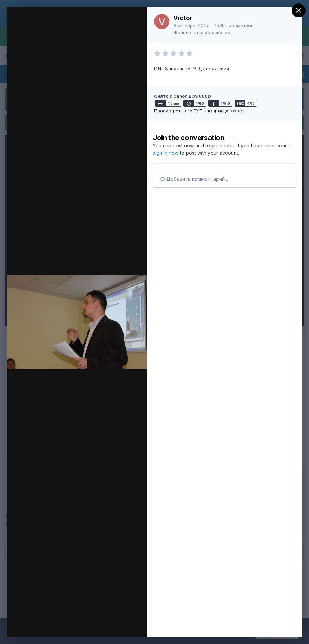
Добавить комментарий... (194, 179)
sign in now (166, 153)
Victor (183, 18)
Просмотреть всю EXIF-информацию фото (199, 111)
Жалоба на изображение (202, 32)
